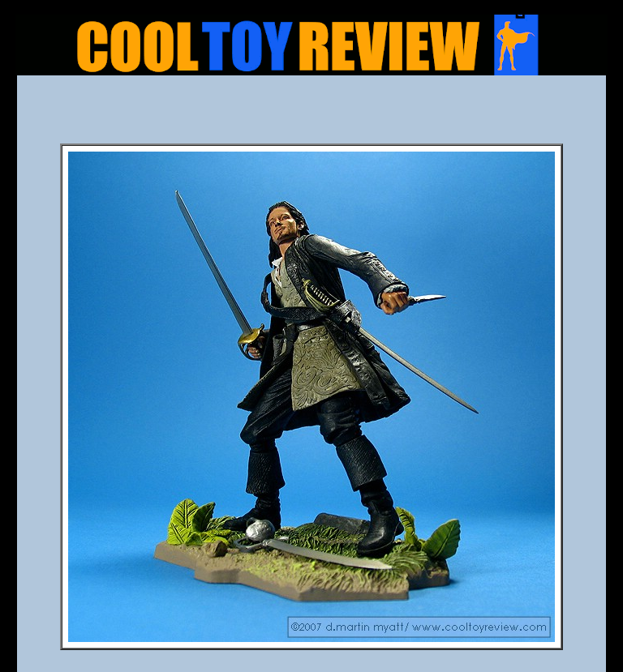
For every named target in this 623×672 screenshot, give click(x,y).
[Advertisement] (311, 114)
